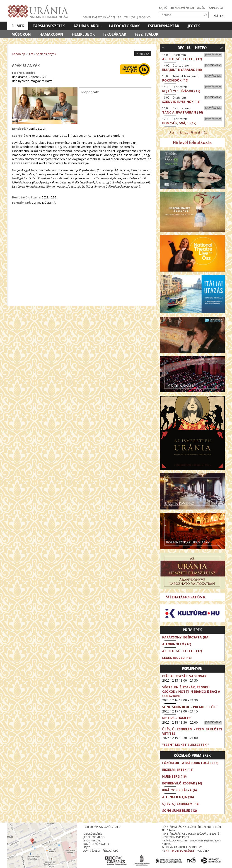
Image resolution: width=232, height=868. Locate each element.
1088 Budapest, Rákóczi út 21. (103, 17)
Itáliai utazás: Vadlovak (184, 676)
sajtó (87, 847)
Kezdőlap (19, 54)
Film (30, 54)
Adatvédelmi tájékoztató (101, 851)
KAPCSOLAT (217, 8)
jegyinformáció (94, 837)
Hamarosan (51, 34)
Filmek (18, 26)
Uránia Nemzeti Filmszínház (188, 132)
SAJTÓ (163, 8)
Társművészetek (49, 26)
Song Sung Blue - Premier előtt (190, 707)
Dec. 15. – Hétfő (192, 48)
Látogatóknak (124, 26)
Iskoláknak (115, 34)
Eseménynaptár (164, 26)
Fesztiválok (147, 34)
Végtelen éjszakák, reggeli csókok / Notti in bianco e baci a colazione (191, 691)
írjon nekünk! (92, 840)
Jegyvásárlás (213, 54)
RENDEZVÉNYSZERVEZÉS (188, 8)
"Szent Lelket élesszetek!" (186, 745)
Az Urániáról (87, 26)
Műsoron (21, 34)
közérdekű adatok (96, 844)
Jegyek (194, 26)
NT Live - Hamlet (177, 718)
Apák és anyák (46, 54)
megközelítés (93, 834)
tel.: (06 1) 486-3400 (137, 17)
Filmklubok (83, 34)
